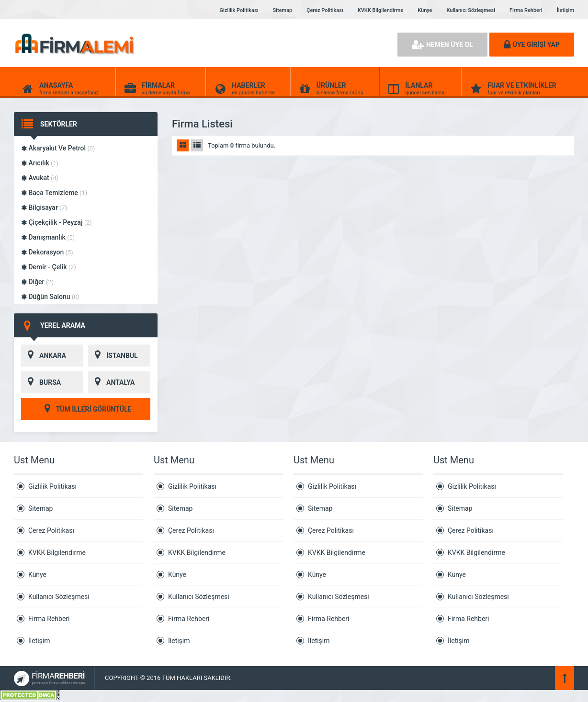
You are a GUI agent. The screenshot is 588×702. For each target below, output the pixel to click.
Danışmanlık (48, 237)
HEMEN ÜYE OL (442, 45)
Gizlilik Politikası (239, 10)
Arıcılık (40, 163)
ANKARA (44, 356)
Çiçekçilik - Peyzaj (57, 222)
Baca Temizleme (54, 193)
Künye (425, 10)
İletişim (565, 10)
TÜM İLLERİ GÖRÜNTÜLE (86, 409)
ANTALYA (111, 382)
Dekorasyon (47, 252)
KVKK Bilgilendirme (380, 10)
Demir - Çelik (49, 267)
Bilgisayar (44, 207)
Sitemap (283, 10)
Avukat (40, 178)
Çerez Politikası (325, 10)
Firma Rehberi (526, 10)
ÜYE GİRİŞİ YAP (532, 45)
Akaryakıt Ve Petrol (58, 148)
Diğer (37, 282)
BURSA (41, 382)
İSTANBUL (113, 356)
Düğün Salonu (50, 297)
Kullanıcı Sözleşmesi (470, 10)
